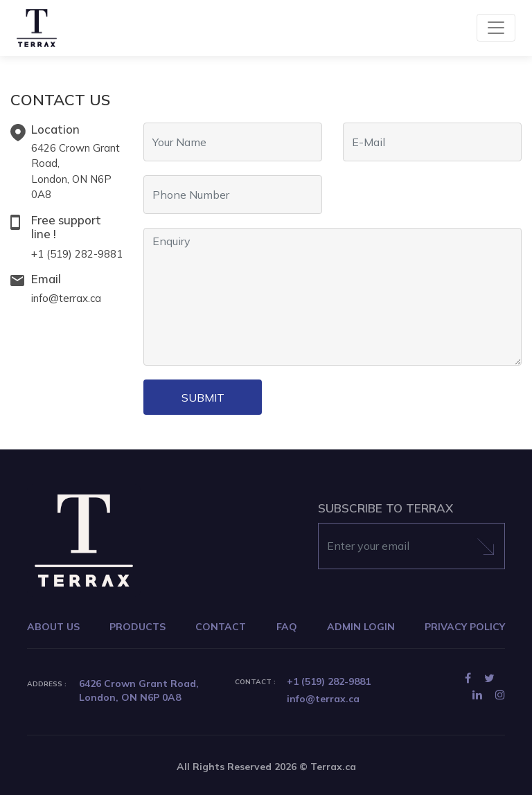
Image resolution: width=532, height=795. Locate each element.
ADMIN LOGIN (361, 627)
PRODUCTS (138, 627)
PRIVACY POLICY (465, 627)
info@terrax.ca (66, 298)
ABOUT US (53, 627)
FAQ (287, 627)
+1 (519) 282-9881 (77, 254)
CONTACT (221, 627)
